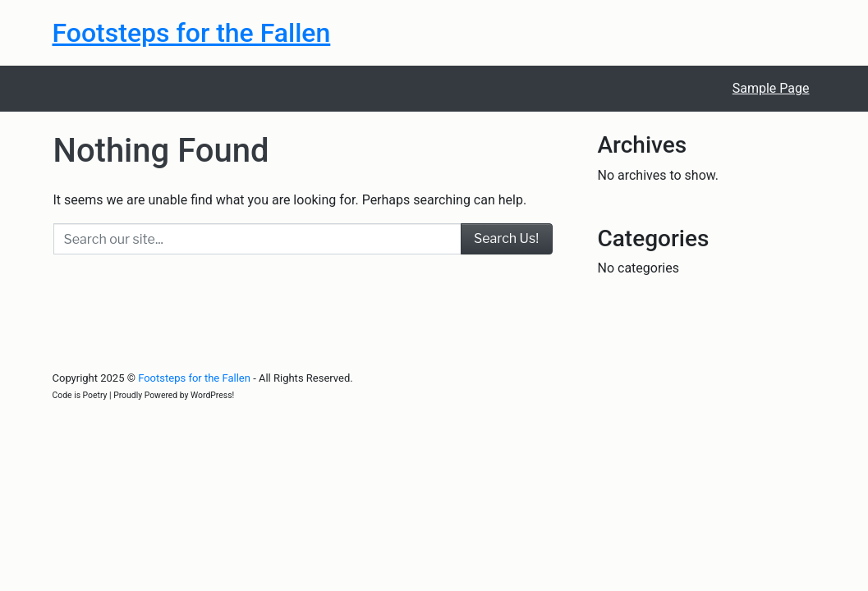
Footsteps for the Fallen (192, 33)
